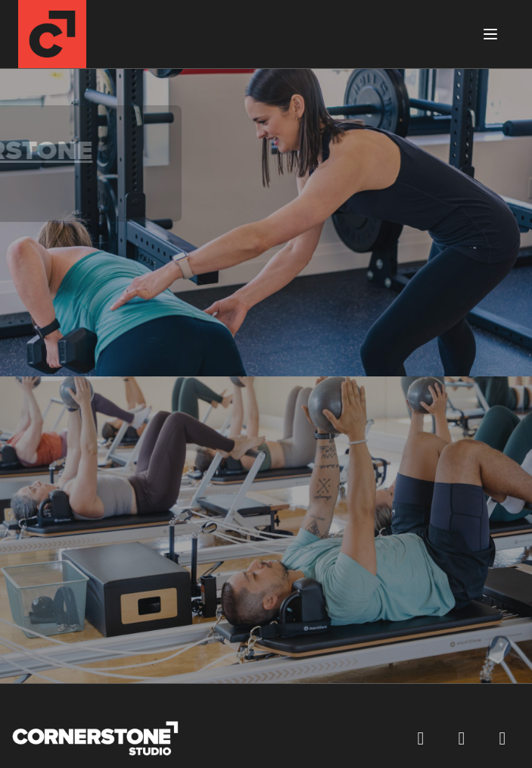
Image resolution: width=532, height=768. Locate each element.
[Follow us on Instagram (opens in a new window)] (462, 738)
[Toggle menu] (490, 34)
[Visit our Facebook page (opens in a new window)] (421, 738)
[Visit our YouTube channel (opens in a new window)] (502, 738)
